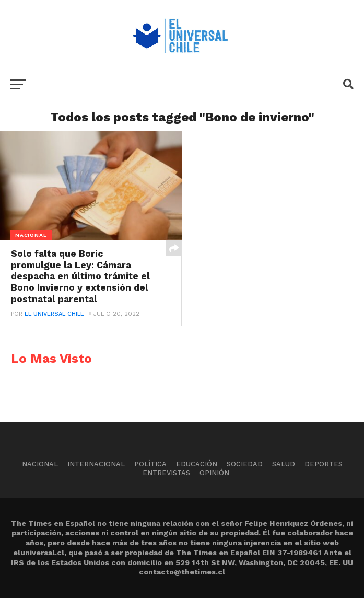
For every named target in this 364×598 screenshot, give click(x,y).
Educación (197, 464)
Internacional (96, 464)
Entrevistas (166, 473)
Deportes (324, 464)
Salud (284, 464)
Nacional (40, 464)
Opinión (214, 473)
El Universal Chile (54, 314)
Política (150, 464)
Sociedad (245, 464)
